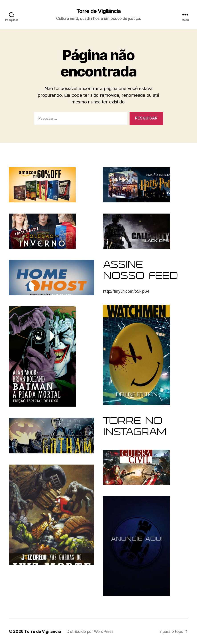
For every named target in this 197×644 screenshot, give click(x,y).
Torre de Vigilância (98, 11)
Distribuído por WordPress (90, 631)
